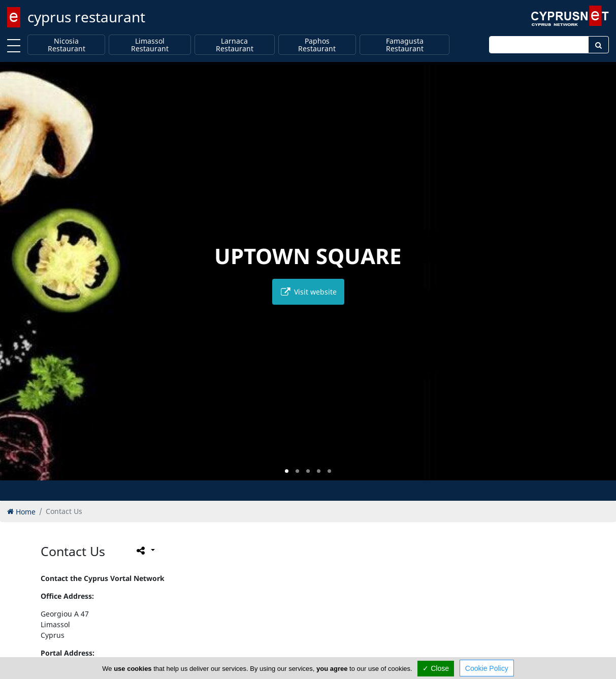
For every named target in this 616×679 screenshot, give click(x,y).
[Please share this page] (145, 550)
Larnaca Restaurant (235, 45)
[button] (287, 471)
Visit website (308, 292)
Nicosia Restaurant (67, 45)
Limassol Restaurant (150, 45)
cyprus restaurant (86, 17)
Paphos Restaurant (317, 45)
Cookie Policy (487, 668)
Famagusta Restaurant (405, 45)
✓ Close (436, 668)
